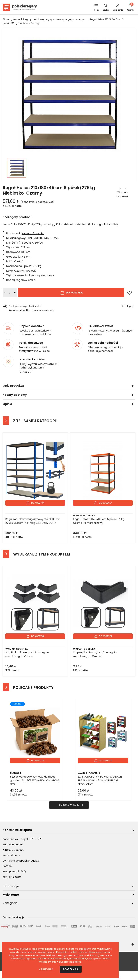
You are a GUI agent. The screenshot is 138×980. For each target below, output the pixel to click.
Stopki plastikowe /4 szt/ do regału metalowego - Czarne (27, 654)
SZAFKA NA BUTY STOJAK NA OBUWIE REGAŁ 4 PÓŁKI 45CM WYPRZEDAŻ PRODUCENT (100, 780)
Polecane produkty (33, 688)
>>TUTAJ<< (26, 372)
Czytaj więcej (46, 969)
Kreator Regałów (32, 360)
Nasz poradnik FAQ (14, 871)
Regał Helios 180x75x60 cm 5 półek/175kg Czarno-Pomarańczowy (99, 521)
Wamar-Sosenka (123, 194)
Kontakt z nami (12, 877)
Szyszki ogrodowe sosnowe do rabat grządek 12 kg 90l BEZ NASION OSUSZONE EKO (35, 780)
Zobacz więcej (69, 805)
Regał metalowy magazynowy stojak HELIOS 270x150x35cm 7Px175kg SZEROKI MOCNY (33, 521)
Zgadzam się (71, 969)
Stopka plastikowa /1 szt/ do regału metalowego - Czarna (95, 654)
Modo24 (16, 773)
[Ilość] (10, 293)
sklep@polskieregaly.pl (26, 861)
